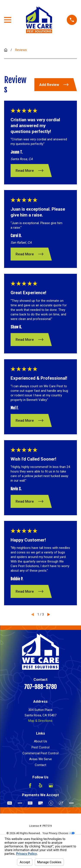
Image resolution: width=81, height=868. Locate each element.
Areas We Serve (40, 759)
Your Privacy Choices (59, 833)
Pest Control (40, 747)
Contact (40, 765)
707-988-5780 (40, 687)
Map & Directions (40, 721)
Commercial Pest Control (40, 753)
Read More (29, 171)
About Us (40, 741)
